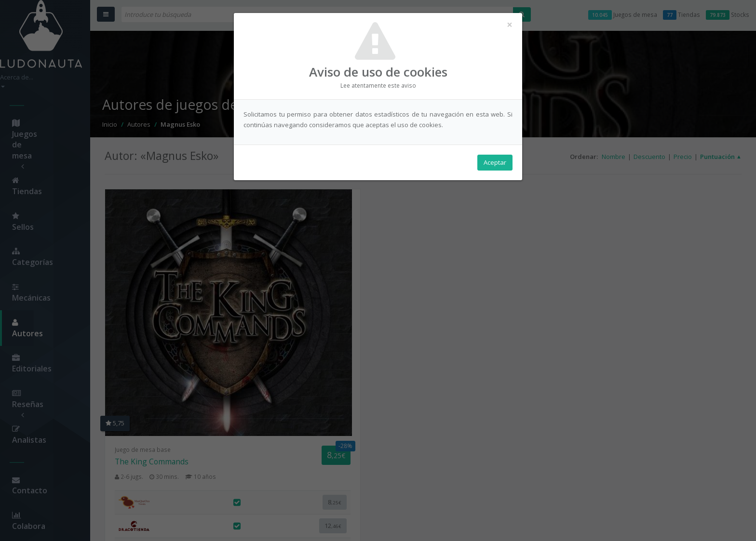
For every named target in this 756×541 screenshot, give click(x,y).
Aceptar (495, 164)
